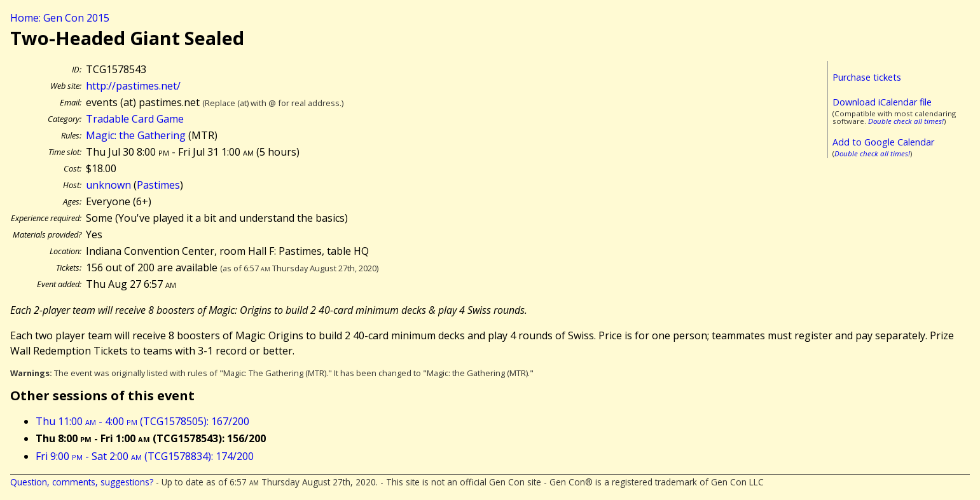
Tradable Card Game (135, 119)
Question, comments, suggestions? (82, 482)
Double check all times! (906, 121)
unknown (108, 185)
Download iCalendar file (882, 102)
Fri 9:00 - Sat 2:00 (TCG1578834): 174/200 (145, 456)
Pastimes (158, 185)
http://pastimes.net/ (133, 86)
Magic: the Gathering (136, 135)
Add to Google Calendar (883, 142)
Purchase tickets (867, 77)
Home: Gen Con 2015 (60, 18)
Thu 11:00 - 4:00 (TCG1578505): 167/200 (142, 421)
